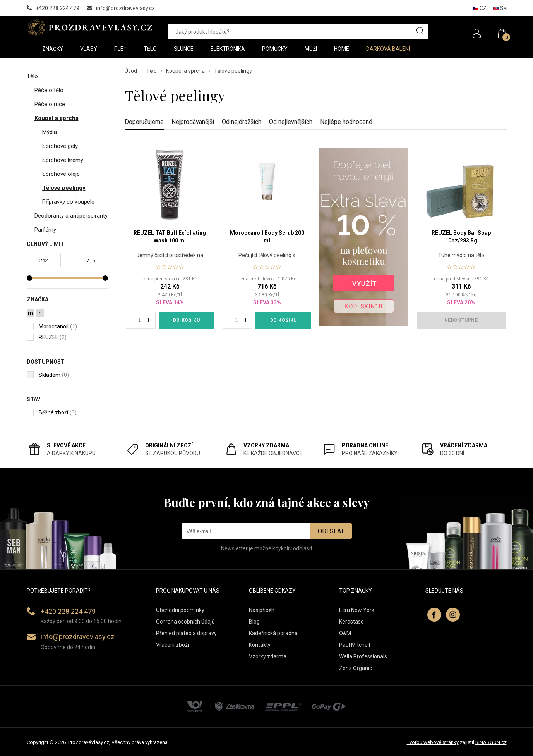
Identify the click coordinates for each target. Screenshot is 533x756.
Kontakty (260, 645)
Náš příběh (262, 610)
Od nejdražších (242, 122)
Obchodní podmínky (180, 610)
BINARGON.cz (491, 742)
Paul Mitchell (355, 645)
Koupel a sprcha (185, 71)
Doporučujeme (144, 122)
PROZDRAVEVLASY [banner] (90, 27)
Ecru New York (357, 610)
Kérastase (351, 622)
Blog (254, 622)
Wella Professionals (363, 656)
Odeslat (331, 531)
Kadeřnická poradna (273, 633)
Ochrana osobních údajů (185, 622)
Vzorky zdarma (268, 656)
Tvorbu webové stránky (433, 742)
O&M (345, 633)
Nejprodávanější (193, 122)
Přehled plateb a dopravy (186, 633)
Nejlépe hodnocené (346, 122)
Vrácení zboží (172, 645)
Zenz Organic (356, 668)
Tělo (152, 71)
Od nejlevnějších (291, 122)
